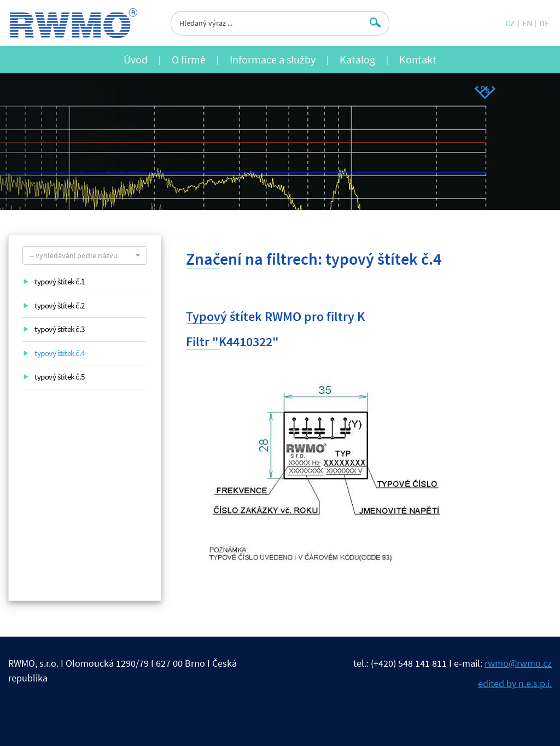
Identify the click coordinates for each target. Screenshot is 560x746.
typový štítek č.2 (60, 305)
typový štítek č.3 (60, 329)
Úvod (136, 59)
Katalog (357, 59)
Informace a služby (273, 59)
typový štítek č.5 (60, 377)
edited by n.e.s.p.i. (515, 683)
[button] (85, 255)
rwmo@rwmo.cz (518, 663)
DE (544, 23)
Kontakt (418, 59)
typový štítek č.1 (60, 281)
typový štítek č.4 (60, 353)
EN (527, 23)
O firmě (189, 59)
